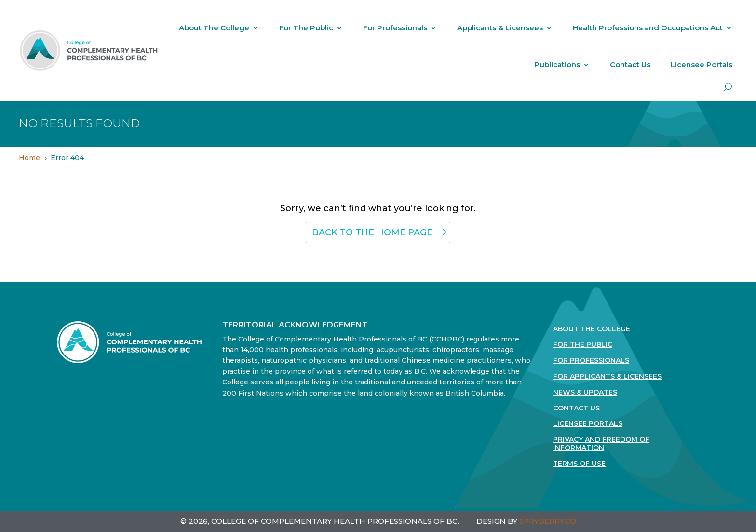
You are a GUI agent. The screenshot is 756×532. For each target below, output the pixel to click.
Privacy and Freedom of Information (601, 444)
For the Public (583, 345)
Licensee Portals (702, 64)
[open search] (728, 87)
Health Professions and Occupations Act (648, 28)
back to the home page (372, 232)
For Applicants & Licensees (607, 376)
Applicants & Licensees (500, 28)
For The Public (306, 28)
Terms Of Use (579, 464)
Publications (557, 64)
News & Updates (585, 392)
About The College (214, 28)
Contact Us (630, 64)
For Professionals (395, 28)
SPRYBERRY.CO (548, 521)
